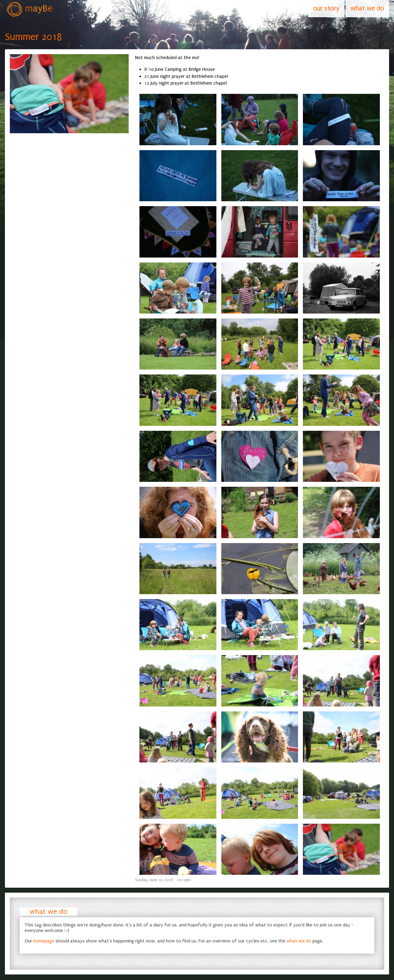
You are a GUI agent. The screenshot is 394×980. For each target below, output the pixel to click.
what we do (48, 912)
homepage (44, 941)
